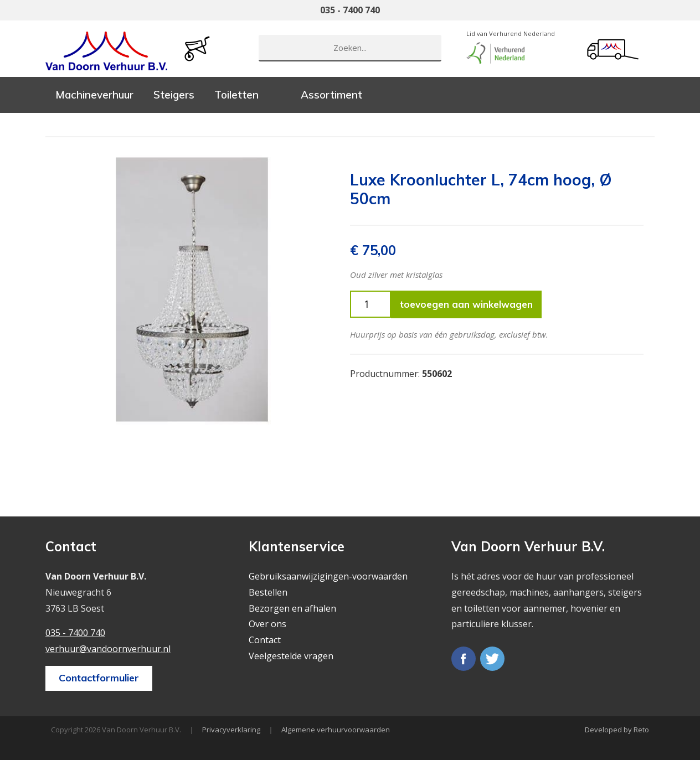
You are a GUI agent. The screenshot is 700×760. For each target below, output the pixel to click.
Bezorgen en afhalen (292, 608)
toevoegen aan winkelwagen (466, 304)
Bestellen (268, 592)
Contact (265, 640)
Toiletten (236, 95)
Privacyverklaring (231, 730)
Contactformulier (99, 678)
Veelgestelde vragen (291, 656)
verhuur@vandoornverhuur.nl (108, 649)
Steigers (174, 95)
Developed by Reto (617, 730)
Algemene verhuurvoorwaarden (336, 730)
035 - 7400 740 (350, 10)
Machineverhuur (94, 95)
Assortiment (331, 95)
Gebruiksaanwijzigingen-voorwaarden (328, 576)
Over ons (267, 624)
